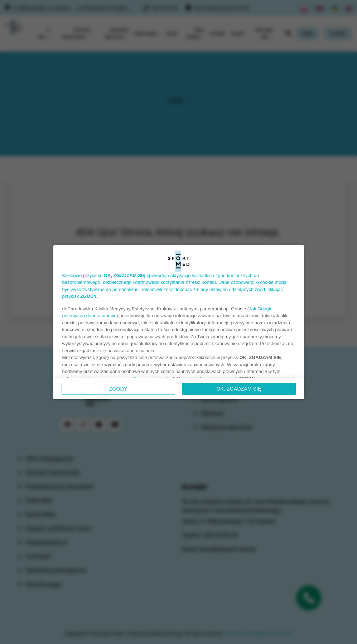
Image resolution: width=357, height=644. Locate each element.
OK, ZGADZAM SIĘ (239, 389)
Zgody (118, 389)
